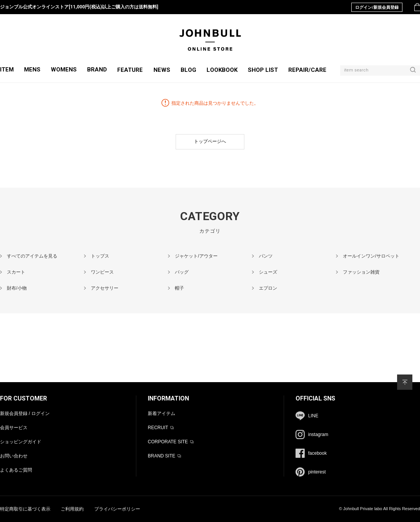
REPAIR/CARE (307, 70)
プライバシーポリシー (117, 509)
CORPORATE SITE (168, 442)
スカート (16, 272)
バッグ (182, 272)
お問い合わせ (14, 456)
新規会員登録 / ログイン (25, 413)
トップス (100, 256)
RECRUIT (158, 428)
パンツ (266, 256)
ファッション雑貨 (361, 272)
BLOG (188, 70)
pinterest (317, 472)
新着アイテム (162, 413)
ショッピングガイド (21, 442)
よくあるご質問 (16, 470)
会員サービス (14, 428)
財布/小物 (17, 288)
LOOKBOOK (222, 70)
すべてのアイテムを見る (32, 256)
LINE (313, 416)
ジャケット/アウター (196, 256)
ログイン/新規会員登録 (377, 7)
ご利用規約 (72, 509)
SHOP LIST (263, 70)
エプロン (268, 288)
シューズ (268, 272)
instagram (318, 434)
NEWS (162, 70)
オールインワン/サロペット (371, 256)
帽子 (179, 288)
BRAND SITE (162, 456)
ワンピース (102, 272)
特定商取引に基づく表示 (25, 509)
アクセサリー (105, 288)
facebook (317, 453)
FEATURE (130, 70)
